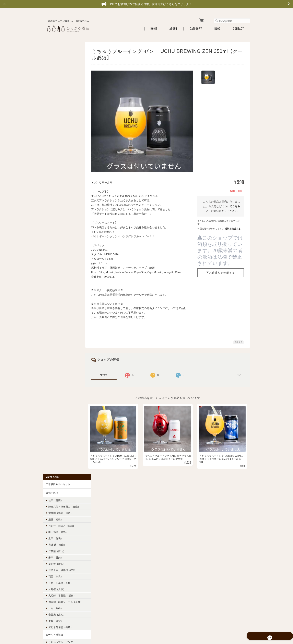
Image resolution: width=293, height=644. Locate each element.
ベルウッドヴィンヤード (61, 293)
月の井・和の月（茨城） (61, 95)
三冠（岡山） (55, 180)
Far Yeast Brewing (61, 240)
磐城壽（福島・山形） (60, 82)
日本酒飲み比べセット (58, 50)
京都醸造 (53, 221)
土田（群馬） (55, 108)
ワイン (49, 286)
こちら (236, 205)
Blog (218, 27)
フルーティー (55, 314)
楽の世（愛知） (57, 133)
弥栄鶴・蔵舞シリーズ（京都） (63, 173)
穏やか (52, 346)
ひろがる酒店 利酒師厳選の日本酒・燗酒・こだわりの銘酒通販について (150, 615)
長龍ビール (54, 246)
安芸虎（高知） (57, 187)
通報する (238, 340)
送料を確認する (233, 227)
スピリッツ (51, 277)
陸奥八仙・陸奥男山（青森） (61, 74)
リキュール (51, 268)
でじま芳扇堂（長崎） (60, 200)
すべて (106, 373)
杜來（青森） (55, 66)
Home (154, 27)
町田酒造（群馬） (58, 101)
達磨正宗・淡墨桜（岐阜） (63, 139)
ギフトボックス (54, 396)
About (173, 27)
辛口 (50, 359)
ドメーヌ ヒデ (56, 299)
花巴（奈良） (55, 146)
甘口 (50, 365)
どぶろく (50, 260)
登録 (62, 567)
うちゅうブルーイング (60, 214)
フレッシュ (54, 321)
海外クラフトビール (59, 252)
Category (196, 27)
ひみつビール (55, 233)
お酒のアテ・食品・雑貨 (59, 379)
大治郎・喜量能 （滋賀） (62, 165)
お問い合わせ (53, 484)
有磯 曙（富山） (57, 114)
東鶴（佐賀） (55, 193)
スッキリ (53, 327)
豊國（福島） (55, 89)
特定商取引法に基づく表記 (60, 476)
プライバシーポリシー (205, 615)
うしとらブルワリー (59, 227)
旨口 (50, 371)
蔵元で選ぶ (51, 59)
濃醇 (50, 352)
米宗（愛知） (55, 127)
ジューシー (54, 333)
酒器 (48, 387)
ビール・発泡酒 (54, 207)
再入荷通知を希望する (221, 271)
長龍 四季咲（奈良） (60, 152)
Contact (238, 27)
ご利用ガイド (53, 467)
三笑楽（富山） (57, 120)
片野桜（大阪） (57, 158)
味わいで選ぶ (53, 307)
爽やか (52, 340)
